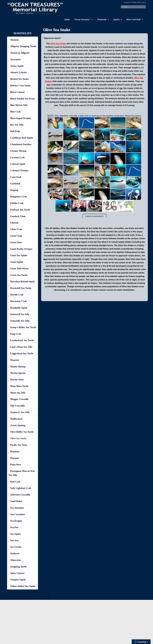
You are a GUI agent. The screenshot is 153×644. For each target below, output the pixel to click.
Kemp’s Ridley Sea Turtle (23, 327)
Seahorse (15, 553)
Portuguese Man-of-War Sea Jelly (22, 473)
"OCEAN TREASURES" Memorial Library (35, 7)
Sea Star (14, 540)
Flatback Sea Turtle (20, 210)
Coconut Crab (17, 157)
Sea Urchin (16, 547)
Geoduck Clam (18, 216)
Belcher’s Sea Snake (20, 86)
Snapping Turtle (18, 567)
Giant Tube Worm (19, 268)
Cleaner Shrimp (18, 151)
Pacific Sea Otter (19, 445)
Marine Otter (17, 380)
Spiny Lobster (17, 573)
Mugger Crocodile (19, 399)
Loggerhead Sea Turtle (22, 353)
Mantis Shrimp (18, 367)
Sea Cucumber (18, 514)
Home (67, 19)
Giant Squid (16, 262)
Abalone (14, 40)
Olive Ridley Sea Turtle (22, 432)
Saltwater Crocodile (20, 495)
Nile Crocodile (17, 406)
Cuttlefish (15, 184)
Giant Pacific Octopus (21, 249)
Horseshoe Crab (18, 301)
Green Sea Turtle (19, 275)
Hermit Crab (17, 295)
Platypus (15, 458)
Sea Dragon (16, 521)
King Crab (16, 334)
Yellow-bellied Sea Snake (23, 586)
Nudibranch (16, 419)
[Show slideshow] (95, 216)
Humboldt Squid (19, 308)
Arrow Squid (17, 66)
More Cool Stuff (133, 19)
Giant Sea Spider (19, 255)
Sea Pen (14, 527)
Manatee (15, 360)
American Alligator (20, 53)
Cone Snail (16, 177)
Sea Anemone (17, 508)
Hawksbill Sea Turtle (21, 288)
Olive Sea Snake (58, 44)
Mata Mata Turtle (19, 386)
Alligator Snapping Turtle (23, 46)
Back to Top (142, 596)
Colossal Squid (18, 164)
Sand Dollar (16, 501)
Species (117, 19)
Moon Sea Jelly (18, 393)
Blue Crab (15, 112)
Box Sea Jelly (17, 125)
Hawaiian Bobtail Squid (22, 281)
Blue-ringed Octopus (21, 118)
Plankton (15, 451)
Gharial (14, 223)
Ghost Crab (16, 229)
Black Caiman (17, 92)
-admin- (122, 597)
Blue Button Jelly (19, 105)
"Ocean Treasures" (82, 19)
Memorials (102, 19)
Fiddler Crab (17, 203)
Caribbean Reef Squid (21, 138)
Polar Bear (16, 464)
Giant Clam (16, 236)
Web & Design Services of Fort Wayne (66, 597)
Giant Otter (16, 242)
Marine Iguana (18, 373)
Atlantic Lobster (18, 72)
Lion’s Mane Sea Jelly (21, 347)
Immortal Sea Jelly (20, 314)
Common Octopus (19, 170)
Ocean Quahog (18, 425)
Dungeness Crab (18, 197)
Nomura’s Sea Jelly (20, 412)
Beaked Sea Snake (19, 79)
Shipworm (15, 560)
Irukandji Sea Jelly (20, 321)
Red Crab (15, 482)
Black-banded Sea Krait (22, 99)
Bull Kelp (15, 131)
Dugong (14, 190)
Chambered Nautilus (21, 144)
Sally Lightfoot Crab (21, 488)
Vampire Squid (18, 580)
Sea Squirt (16, 534)
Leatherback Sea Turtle (22, 340)
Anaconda (15, 59)
